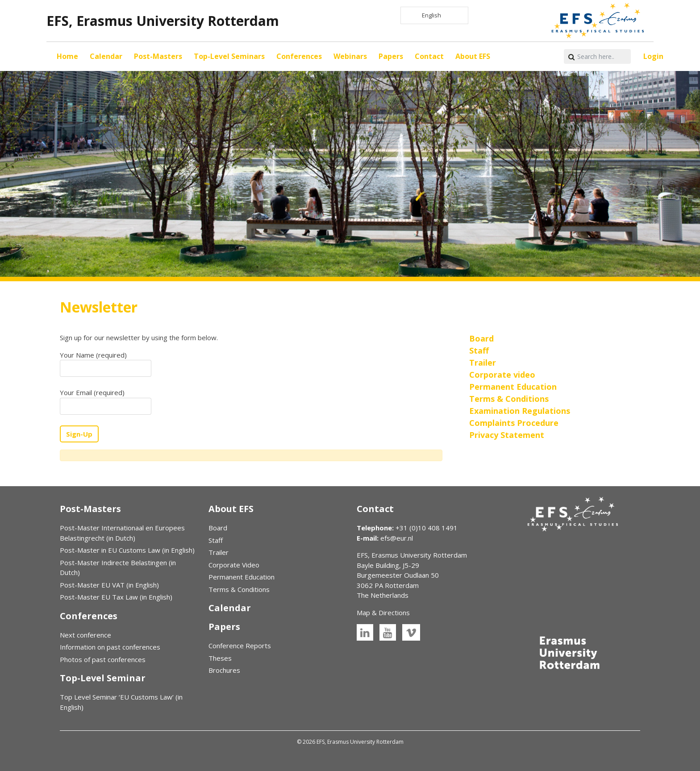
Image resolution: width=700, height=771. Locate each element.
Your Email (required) (106, 401)
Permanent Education (242, 577)
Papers (391, 56)
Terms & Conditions (239, 589)
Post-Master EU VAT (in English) (109, 585)
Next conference (85, 635)
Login (653, 56)
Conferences (299, 56)
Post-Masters (158, 56)
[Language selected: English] (434, 15)
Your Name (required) (106, 364)
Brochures (224, 670)
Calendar (106, 56)
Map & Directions (383, 613)
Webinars (350, 56)
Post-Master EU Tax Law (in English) (116, 597)
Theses (220, 658)
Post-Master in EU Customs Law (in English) (127, 550)
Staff (216, 540)
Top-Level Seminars (229, 56)
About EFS (473, 56)
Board (218, 528)
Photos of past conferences (103, 659)
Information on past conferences (110, 647)
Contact (429, 56)
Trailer (219, 552)
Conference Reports (240, 646)
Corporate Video (234, 565)
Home (67, 56)
